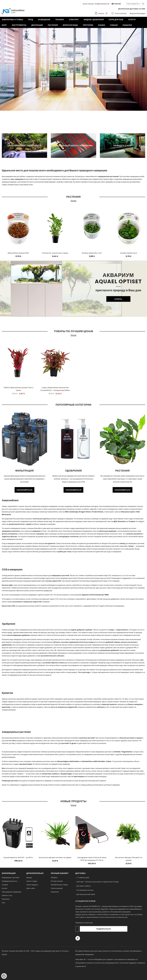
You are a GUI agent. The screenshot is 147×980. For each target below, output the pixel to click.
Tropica (132, 521)
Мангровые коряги (128, 512)
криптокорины (79, 776)
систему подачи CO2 (53, 581)
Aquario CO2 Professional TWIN (95, 595)
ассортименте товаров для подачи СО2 (27, 602)
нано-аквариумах (17, 179)
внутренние (138, 534)
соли (142, 660)
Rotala (117, 752)
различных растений (87, 738)
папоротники (47, 774)
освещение (40, 534)
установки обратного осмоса (54, 663)
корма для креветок (109, 704)
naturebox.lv (80, 973)
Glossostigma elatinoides (68, 761)
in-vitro (13, 741)
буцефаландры (67, 774)
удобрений (109, 642)
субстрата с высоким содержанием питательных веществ (74, 642)
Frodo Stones (98, 512)
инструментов (50, 543)
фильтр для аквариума (108, 531)
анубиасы (56, 774)
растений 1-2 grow (69, 743)
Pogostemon (127, 752)
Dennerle (122, 521)
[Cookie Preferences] (4, 976)
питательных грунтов (41, 519)
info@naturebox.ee (102, 4)
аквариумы (37, 531)
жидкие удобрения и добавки (82, 630)
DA (115, 521)
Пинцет (131, 546)
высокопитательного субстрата (52, 656)
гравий (28, 524)
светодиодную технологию (69, 537)
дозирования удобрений (109, 650)
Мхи (3, 768)
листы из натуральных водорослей (64, 707)
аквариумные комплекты (11, 531)
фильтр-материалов (10, 534)
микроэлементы (123, 630)
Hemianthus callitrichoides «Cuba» (97, 761)
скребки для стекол (64, 552)
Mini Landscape (72, 512)
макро (112, 630)
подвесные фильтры (10, 537)
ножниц (122, 543)
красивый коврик (26, 764)
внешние (130, 534)
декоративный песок (17, 524)
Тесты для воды (84, 672)
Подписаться (121, 929)
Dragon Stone (85, 512)
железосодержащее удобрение (18, 635)
